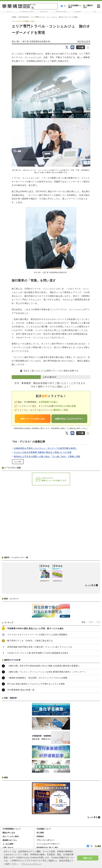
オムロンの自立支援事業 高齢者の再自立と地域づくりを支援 (43, 452)
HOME (14, 17)
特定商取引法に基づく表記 (47, 848)
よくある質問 (8, 844)
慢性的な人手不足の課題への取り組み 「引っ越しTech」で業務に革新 (47, 456)
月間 (98, 622)
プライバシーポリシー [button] (31, 864)
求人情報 (40, 833)
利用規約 (40, 836)
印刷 (81, 47)
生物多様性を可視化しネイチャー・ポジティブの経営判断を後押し (45, 448)
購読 (98, 846)
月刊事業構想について (12, 829)
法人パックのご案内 (11, 836)
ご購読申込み (88, 6)
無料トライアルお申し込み (33, 419)
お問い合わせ (8, 848)
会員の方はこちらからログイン (69, 419)
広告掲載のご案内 (75, 6)
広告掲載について (44, 829)
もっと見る (18, 462)
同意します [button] (88, 858)
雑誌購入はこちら (10, 840)
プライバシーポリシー (46, 840)
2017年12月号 (24, 17)
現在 (83, 622)
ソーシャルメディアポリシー (48, 844)
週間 (91, 622)
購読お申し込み (9, 833)
